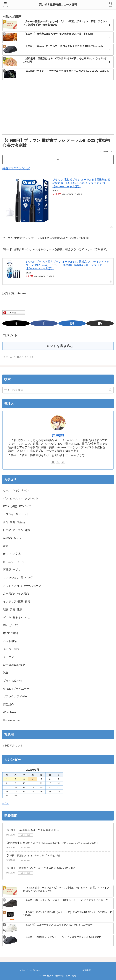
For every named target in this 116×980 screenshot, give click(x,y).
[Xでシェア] (16, 323)
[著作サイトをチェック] (53, 462)
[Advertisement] (58, 108)
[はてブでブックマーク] (72, 323)
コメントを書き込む (58, 346)
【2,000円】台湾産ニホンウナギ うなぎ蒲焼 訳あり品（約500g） (41, 868)
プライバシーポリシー (30, 970)
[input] (58, 390)
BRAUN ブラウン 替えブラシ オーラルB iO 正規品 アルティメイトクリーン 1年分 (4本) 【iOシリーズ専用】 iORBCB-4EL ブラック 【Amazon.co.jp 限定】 (68, 265)
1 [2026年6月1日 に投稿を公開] (7, 779)
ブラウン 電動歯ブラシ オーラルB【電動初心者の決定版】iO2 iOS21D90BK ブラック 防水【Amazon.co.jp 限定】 (81, 183)
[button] (100, 323)
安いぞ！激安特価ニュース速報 (58, 5)
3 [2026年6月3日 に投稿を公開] (24, 779)
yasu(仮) (58, 435)
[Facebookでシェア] (44, 323)
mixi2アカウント (13, 746)
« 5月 (6, 803)
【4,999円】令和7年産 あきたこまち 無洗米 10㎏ (32, 830)
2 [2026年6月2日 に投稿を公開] (15, 779)
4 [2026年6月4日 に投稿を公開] (33, 779)
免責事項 (86, 970)
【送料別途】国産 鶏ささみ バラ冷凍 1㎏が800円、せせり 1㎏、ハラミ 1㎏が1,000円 (52, 843)
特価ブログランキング (16, 168)
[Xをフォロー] (58, 462)
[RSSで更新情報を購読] (63, 462)
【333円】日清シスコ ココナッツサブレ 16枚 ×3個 (33, 856)
